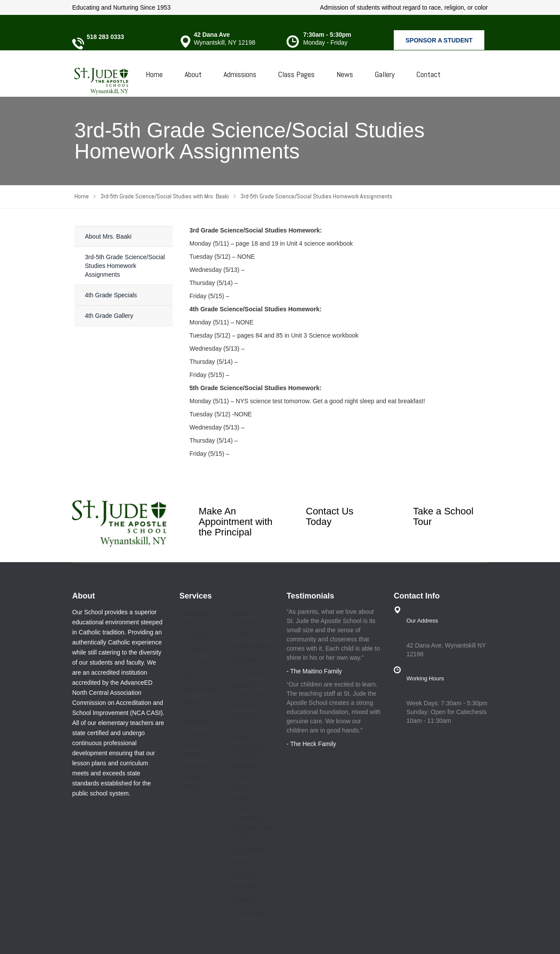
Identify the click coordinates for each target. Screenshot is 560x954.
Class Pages (296, 74)
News (345, 74)
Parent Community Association (196, 712)
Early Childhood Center (248, 623)
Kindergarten (252, 646)
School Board (199, 689)
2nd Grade (249, 672)
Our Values (196, 636)
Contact (429, 74)
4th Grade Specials (111, 295)
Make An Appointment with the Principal (236, 522)
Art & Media (250, 850)
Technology (250, 912)
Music (242, 863)
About (193, 74)
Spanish (245, 899)
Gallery (385, 74)
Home (154, 74)
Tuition (189, 676)
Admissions (240, 74)
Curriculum (195, 663)
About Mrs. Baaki (108, 236)
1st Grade (248, 659)
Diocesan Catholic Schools (193, 776)
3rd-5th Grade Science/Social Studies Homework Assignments (125, 266)
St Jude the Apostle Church (196, 744)
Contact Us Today (330, 516)
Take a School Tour (443, 516)
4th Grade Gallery (109, 316)
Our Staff (192, 649)
